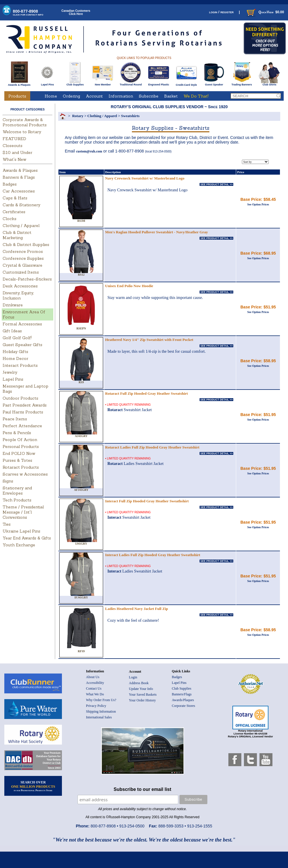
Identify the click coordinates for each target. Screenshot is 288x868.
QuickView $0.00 (265, 12)
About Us (93, 677)
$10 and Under (17, 152)
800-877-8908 (28, 13)
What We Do (95, 694)
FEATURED (14, 139)
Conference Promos (23, 251)
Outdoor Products (20, 398)
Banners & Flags (19, 177)
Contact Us (94, 688)
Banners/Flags (182, 694)
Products (17, 96)
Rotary (78, 116)
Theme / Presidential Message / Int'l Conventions (23, 512)
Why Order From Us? (101, 700)
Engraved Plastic (159, 83)
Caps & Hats (15, 198)
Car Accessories (19, 191)
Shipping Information (101, 711)
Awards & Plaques (19, 83)
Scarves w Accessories (25, 474)
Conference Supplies (23, 258)
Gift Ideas (12, 331)
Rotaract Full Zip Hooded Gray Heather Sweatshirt (146, 393)
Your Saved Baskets (143, 695)
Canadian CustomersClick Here (76, 12)
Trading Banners (242, 83)
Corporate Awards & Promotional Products (25, 122)
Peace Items (15, 419)
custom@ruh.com (89, 151)
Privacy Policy (96, 706)
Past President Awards (25, 405)
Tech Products (17, 500)
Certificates (14, 212)
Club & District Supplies (26, 245)
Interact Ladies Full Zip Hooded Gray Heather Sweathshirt (153, 555)
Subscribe (149, 96)
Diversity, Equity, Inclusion (18, 295)
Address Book (139, 683)
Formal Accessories (22, 324)
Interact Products (20, 365)
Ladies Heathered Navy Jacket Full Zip (137, 609)
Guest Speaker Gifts (22, 345)
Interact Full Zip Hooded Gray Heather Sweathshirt (147, 501)
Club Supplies (75, 83)
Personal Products (21, 447)
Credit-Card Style (186, 84)
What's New (14, 159)
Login (133, 677)
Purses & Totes (17, 460)
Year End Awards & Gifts (27, 538)
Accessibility (95, 683)
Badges (10, 184)
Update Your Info (141, 689)
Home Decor (15, 358)
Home (51, 96)
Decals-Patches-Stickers (27, 279)
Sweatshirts (130, 116)
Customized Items (21, 272)
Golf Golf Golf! (17, 338)
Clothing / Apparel (21, 226)
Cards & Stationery (21, 205)
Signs (8, 481)
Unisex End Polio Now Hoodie (129, 286)
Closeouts (13, 146)
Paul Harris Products (23, 412)
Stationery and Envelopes (17, 491)
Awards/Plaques (183, 700)
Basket (171, 96)
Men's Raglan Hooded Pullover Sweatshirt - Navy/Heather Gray (157, 232)
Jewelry (10, 372)
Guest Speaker (214, 83)
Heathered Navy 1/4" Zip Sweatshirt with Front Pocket (149, 340)
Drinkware (13, 305)
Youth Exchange (19, 545)
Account (94, 96)
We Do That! (196, 96)
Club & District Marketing (17, 235)
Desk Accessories (20, 286)
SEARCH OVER (33, 786)
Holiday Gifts (15, 352)
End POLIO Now (19, 453)
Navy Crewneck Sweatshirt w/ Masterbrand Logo (145, 178)
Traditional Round (131, 83)
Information (121, 96)
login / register (221, 12)
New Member (103, 83)
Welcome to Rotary (22, 132)
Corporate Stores (184, 706)
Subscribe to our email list (143, 789)
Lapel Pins (47, 83)
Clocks (10, 219)
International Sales (99, 717)
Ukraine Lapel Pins (21, 531)
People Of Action (20, 440)
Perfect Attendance (22, 426)
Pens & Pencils (17, 433)
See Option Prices (258, 204)
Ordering (71, 96)
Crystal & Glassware (22, 265)
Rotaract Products (21, 467)
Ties (7, 524)
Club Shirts (269, 83)
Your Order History (142, 700)
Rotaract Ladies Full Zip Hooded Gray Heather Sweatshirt (152, 447)
